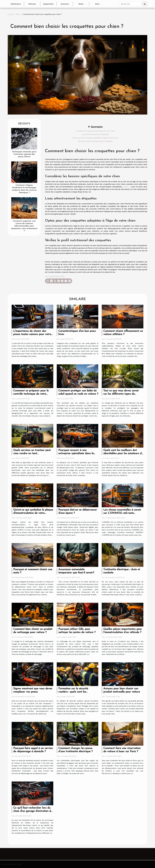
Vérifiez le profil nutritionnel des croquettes (95, 141)
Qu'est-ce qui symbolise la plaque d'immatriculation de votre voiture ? (33, 513)
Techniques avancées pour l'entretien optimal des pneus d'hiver (24, 154)
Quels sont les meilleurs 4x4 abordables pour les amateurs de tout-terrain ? (123, 453)
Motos (81, 4)
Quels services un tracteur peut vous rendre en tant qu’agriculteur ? (32, 453)
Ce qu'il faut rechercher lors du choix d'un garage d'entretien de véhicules (33, 811)
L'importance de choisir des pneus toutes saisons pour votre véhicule (32, 334)
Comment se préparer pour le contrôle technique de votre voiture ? (31, 394)
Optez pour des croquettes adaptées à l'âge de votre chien (95, 138)
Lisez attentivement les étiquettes (95, 134)
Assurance (65, 4)
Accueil (11, 14)
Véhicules (32, 4)
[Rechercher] (131, 4)
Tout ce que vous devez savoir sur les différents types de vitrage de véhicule (121, 394)
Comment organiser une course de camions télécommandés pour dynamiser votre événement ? (24, 226)
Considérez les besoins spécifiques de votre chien (95, 131)
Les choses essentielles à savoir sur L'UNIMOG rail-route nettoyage (122, 513)
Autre (97, 4)
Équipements (48, 4)
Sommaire (97, 127)
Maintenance (16, 4)
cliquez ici (127, 187)
